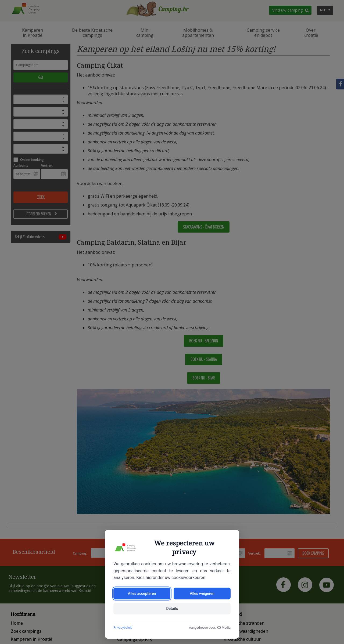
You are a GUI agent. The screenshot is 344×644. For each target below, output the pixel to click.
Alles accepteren (142, 594)
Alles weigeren (202, 594)
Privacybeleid (123, 628)
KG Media (224, 628)
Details (172, 609)
